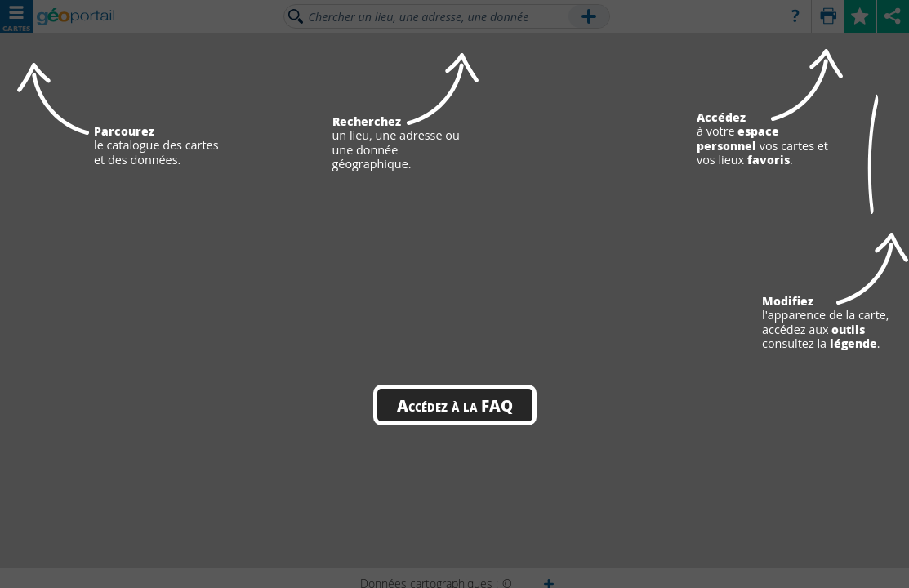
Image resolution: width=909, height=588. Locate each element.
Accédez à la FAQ (455, 405)
